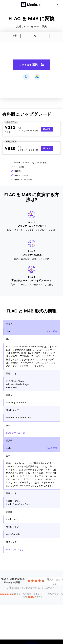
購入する (47, 129)
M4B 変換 (52, 448)
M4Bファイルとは (15, 550)
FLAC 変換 (52, 331)
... (25, 36)
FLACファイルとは (15, 433)
